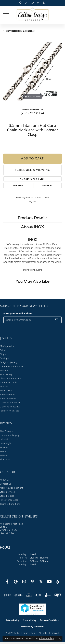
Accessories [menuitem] (6, 391)
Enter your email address (18, 313)
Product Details (32, 218)
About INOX (33, 227)
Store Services (7, 492)
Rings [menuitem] (3, 354)
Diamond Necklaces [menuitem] (10, 403)
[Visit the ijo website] (7, 595)
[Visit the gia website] (19, 595)
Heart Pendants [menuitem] (8, 399)
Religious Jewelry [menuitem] (9, 362)
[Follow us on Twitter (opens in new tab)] (41, 582)
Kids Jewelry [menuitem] (6, 374)
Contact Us (6, 484)
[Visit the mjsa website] (58, 595)
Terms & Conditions (10, 504)
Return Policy (12, 620)
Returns (48, 185)
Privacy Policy (29, 620)
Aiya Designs (7, 431)
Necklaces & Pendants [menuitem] (11, 366)
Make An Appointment (12, 488)
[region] (32, 71)
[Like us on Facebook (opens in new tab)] (7, 582)
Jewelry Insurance (9, 500)
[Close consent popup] (60, 639)
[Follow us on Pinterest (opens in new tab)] (33, 582)
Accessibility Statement (32, 627)
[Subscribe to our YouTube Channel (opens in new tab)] (49, 582)
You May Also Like (32, 281)
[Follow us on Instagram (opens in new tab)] (24, 582)
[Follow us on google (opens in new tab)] (16, 582)
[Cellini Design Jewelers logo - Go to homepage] (33, 13)
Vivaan (3, 455)
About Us (5, 480)
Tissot (3, 451)
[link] (44, 3)
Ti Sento (4, 447)
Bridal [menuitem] (3, 350)
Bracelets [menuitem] (5, 370)
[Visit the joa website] (48, 595)
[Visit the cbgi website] (29, 595)
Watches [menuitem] (4, 387)
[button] (20, 3)
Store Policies (7, 496)
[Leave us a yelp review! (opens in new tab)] (58, 582)
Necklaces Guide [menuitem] (9, 382)
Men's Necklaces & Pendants (20, 31)
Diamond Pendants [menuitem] (10, 407)
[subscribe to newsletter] (57, 320)
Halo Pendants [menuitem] (8, 395)
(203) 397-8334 (32, 113)
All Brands (5, 459)
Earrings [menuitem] (4, 358)
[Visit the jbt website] (38, 595)
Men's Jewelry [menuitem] (7, 346)
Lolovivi (4, 439)
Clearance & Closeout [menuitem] (11, 378)
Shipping (18, 185)
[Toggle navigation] (6, 15)
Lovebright (6, 443)
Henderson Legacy (10, 435)
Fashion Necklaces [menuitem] (10, 411)
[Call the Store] (8, 533)
